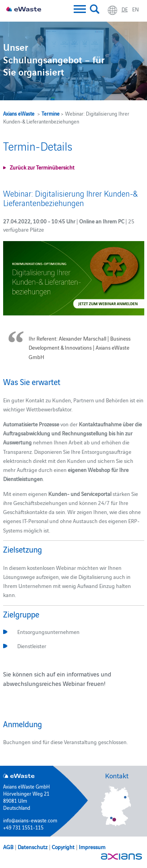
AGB (8, 847)
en (135, 9)
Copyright (63, 847)
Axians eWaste (19, 113)
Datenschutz (33, 847)
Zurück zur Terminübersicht (42, 167)
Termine (51, 113)
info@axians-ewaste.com (30, 820)
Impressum (92, 847)
